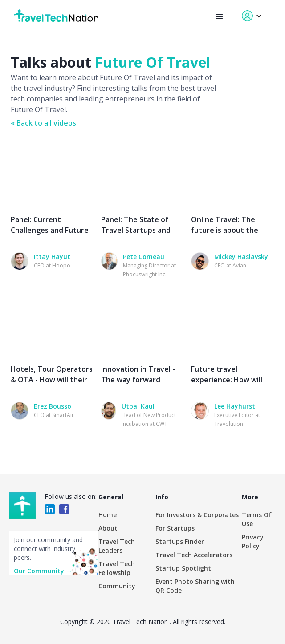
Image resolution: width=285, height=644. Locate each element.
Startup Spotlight (183, 568)
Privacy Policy (253, 541)
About (108, 528)
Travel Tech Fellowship (117, 568)
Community (117, 586)
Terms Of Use (257, 519)
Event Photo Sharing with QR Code (195, 586)
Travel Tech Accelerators (194, 555)
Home (108, 515)
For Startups (175, 528)
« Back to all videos (43, 123)
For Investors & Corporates (197, 515)
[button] (220, 17)
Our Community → (43, 571)
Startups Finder (180, 541)
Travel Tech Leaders (117, 546)
